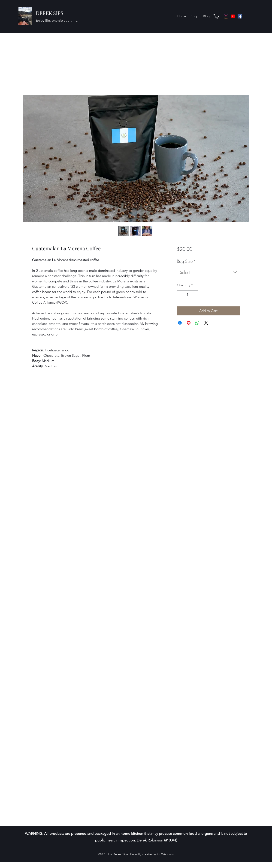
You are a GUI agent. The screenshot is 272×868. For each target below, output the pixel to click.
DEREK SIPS (50, 13)
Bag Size (186, 261)
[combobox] (208, 272)
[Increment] (194, 295)
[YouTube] (233, 16)
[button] (216, 16)
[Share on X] (206, 323)
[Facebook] (240, 16)
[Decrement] (181, 295)
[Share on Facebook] (180, 323)
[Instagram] (226, 16)
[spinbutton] (187, 295)
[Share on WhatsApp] (197, 323)
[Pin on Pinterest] (189, 323)
